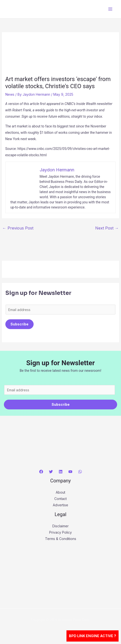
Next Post (107, 228)
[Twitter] (51, 472)
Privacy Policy (60, 532)
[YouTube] (70, 472)
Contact (60, 499)
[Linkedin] (61, 472)
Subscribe (19, 324)
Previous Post (18, 228)
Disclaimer (60, 526)
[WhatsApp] (80, 472)
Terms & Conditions (61, 539)
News (10, 94)
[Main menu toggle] (110, 9)
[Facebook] (41, 472)
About (60, 492)
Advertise (60, 505)
